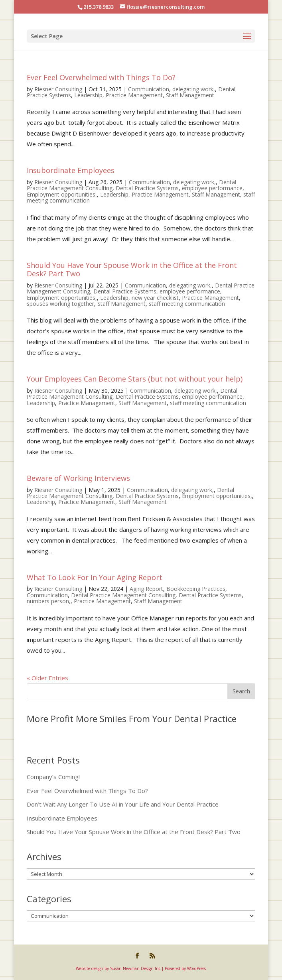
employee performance (212, 188)
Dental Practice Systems (147, 188)
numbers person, (49, 601)
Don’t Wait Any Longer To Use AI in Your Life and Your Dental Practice (123, 804)
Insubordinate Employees (71, 170)
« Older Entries (47, 678)
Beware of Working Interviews (78, 478)
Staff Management (190, 95)
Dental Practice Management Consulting (123, 595)
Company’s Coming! (53, 777)
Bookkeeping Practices (196, 589)
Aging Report (146, 589)
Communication (149, 89)
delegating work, (194, 89)
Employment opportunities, (62, 194)
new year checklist (155, 298)
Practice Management (134, 95)
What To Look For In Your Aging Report (95, 577)
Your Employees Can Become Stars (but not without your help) (135, 379)
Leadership (88, 95)
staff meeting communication (187, 304)
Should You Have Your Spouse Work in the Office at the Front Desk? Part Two (132, 270)
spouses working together (60, 304)
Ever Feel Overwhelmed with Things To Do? (101, 77)
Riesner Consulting (58, 89)
